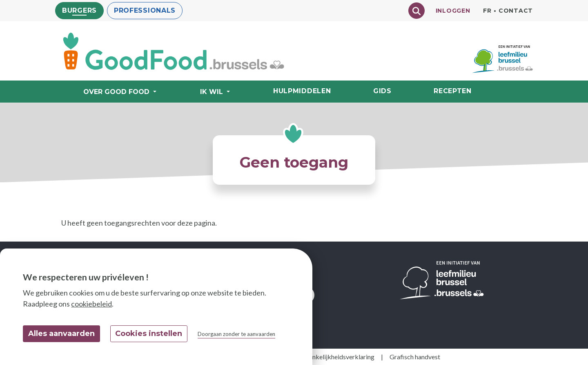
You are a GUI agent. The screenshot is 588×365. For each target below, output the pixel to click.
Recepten (453, 91)
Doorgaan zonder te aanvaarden (236, 334)
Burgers (79, 10)
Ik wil (213, 92)
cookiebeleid (91, 304)
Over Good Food (117, 92)
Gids (382, 91)
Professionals (145, 10)
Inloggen (453, 11)
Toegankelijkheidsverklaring (335, 357)
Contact (516, 11)
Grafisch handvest (415, 357)
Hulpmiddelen (302, 91)
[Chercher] (416, 11)
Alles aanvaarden (61, 334)
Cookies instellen (149, 334)
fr (487, 11)
